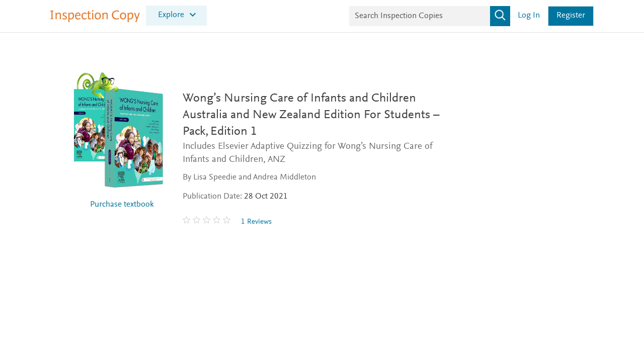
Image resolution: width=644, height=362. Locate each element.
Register (571, 16)
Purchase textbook (122, 205)
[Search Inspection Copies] (430, 16)
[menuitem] (176, 15)
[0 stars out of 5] (208, 222)
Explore (171, 15)
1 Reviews (256, 222)
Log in (529, 16)
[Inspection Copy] (95, 20)
